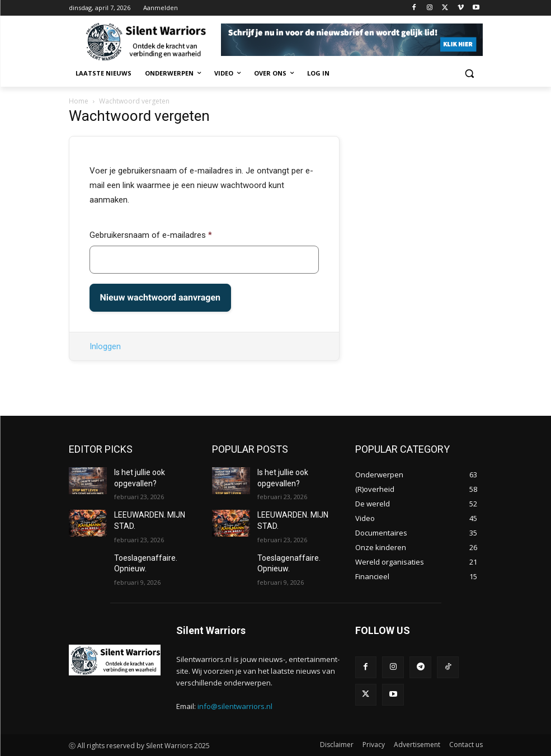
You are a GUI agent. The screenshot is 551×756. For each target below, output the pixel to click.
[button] (470, 74)
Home (79, 101)
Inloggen (105, 346)
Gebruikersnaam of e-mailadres (151, 235)
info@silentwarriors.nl (235, 706)
